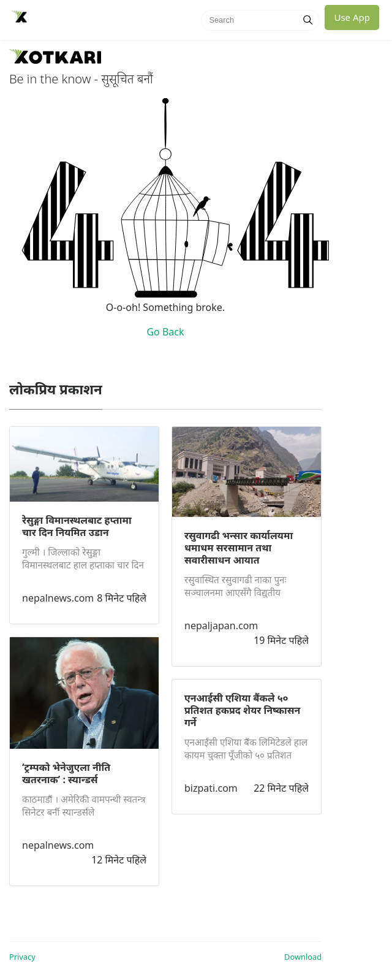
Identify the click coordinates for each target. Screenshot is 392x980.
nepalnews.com (58, 598)
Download (303, 957)
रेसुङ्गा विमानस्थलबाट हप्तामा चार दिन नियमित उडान (77, 526)
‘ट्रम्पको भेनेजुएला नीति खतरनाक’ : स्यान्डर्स (66, 773)
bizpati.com (211, 788)
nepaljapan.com (221, 626)
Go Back (165, 332)
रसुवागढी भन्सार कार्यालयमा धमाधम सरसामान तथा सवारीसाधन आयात (239, 548)
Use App (352, 17)
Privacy (22, 957)
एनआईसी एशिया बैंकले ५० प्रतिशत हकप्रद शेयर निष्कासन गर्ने (242, 710)
